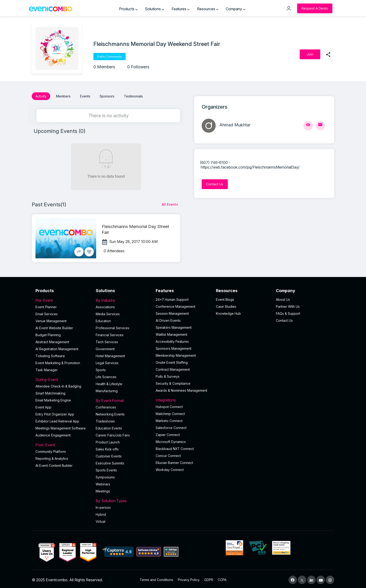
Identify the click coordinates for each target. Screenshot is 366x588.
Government (105, 347)
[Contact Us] (215, 184)
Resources (208, 9)
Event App (43, 406)
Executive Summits (110, 462)
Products (128, 9)
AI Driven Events (168, 319)
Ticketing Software (50, 354)
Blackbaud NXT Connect (175, 447)
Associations (105, 305)
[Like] (89, 250)
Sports (101, 368)
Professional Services (113, 326)
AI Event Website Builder (54, 326)
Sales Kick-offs (107, 448)
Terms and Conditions (156, 578)
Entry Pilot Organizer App (55, 413)
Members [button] (63, 96)
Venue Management (51, 319)
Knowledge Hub (228, 312)
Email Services (47, 312)
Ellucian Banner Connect (174, 461)
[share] (328, 54)
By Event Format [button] (123, 399)
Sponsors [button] (107, 96)
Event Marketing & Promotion (58, 361)
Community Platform (51, 450)
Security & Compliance (173, 382)
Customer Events (109, 455)
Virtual (100, 520)
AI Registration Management (57, 347)
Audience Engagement (53, 434)
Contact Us (284, 319)
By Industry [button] (123, 299)
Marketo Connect (169, 419)
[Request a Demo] (315, 8)
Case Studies (226, 305)
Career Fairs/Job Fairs (113, 434)
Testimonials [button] (133, 96)
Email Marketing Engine (53, 399)
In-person (103, 506)
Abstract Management (52, 340)
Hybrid (101, 513)
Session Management (172, 312)
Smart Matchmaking (50, 392)
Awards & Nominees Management (181, 389)
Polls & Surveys (168, 375)
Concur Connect (168, 454)
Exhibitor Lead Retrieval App (57, 420)
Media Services (108, 312)
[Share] (79, 250)
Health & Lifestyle (109, 382)
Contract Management (173, 368)
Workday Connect (170, 468)
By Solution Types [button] (123, 499)
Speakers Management (174, 326)
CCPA (222, 578)
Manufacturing (107, 389)
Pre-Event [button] (63, 299)
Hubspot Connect (169, 405)
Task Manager (47, 368)
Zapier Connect (168, 433)
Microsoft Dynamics (171, 440)
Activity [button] (41, 96)
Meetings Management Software (61, 427)
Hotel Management (110, 354)
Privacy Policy (189, 578)
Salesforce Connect (171, 426)
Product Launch (108, 441)
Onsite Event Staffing (172, 361)
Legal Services (107, 361)
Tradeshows (105, 420)
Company (236, 9)
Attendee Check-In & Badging (58, 385)
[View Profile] (308, 126)
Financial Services (110, 333)
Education (103, 319)
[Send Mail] (320, 126)
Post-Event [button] (63, 443)
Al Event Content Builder (54, 464)
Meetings (103, 489)
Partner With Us (288, 305)
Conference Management (176, 305)
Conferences (106, 406)
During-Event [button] (63, 378)
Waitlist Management (171, 333)
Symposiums (105, 476)
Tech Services (107, 340)
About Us (283, 298)
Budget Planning (48, 333)
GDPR (209, 578)
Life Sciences (106, 375)
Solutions (155, 9)
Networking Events (110, 413)
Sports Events (106, 469)
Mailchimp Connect (170, 412)
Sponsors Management (174, 347)
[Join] (310, 54)
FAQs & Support (288, 312)
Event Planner (46, 305)
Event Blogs (225, 298)
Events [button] (85, 96)
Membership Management (176, 354)
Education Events (109, 427)
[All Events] (170, 203)
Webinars (103, 483)
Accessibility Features (172, 340)
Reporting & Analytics (52, 457)
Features (181, 9)
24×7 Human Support (172, 298)
